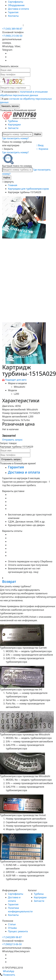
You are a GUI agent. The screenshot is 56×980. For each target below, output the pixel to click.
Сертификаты (16, 2)
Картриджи (14, 125)
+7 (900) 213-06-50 (13, 25)
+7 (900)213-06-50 (12, 944)
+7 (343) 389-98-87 (12, 29)
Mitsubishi (19, 387)
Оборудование (16, 5)
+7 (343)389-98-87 (12, 937)
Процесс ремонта (18, 931)
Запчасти (13, 128)
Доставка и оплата (18, 9)
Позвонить (8, 975)
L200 (16, 394)
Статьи (12, 924)
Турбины (13, 121)
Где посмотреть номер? (15, 138)
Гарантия (13, 12)
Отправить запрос (12, 440)
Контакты (13, 16)
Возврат (9, 581)
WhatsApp (7, 971)
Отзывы (12, 928)
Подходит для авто (16, 380)
